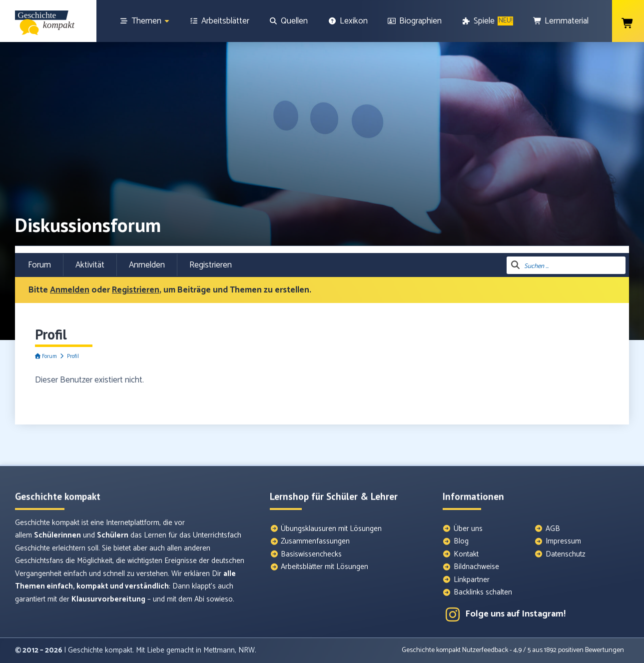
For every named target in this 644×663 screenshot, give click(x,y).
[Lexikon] (348, 21)
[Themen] (145, 21)
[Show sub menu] (167, 21)
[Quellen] (289, 21)
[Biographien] (415, 21)
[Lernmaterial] (561, 21)
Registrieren (211, 265)
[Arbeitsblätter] (219, 21)
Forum (39, 265)
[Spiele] (487, 21)
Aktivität (90, 265)
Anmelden (147, 265)
